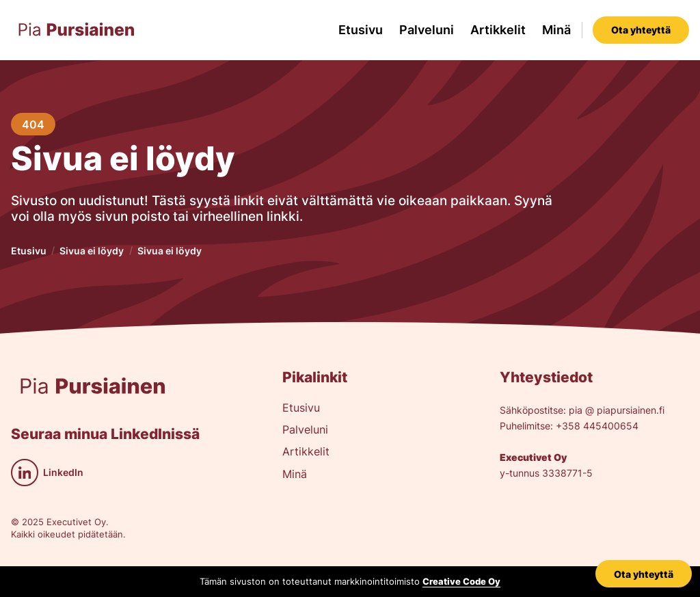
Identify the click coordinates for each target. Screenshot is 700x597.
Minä (556, 30)
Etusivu (361, 30)
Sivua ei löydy (92, 251)
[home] (77, 30)
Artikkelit (498, 30)
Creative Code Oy (461, 582)
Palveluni (427, 30)
